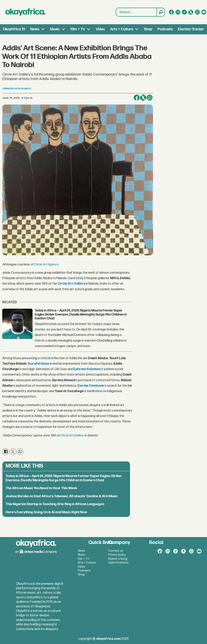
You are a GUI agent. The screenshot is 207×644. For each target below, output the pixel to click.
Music (55, 29)
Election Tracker (191, 29)
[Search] (161, 12)
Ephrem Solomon (87, 369)
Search (116, 8)
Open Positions (118, 563)
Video (100, 29)
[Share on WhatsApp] (150, 98)
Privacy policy (117, 555)
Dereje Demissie (91, 386)
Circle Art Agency (46, 264)
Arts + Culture (122, 29)
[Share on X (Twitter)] (143, 98)
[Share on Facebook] (137, 98)
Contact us (116, 551)
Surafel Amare (40, 364)
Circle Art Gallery (72, 435)
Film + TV (78, 29)
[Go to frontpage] (25, 12)
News (35, 29)
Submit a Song (118, 559)
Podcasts (165, 29)
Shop (148, 29)
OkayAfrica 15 (14, 29)
